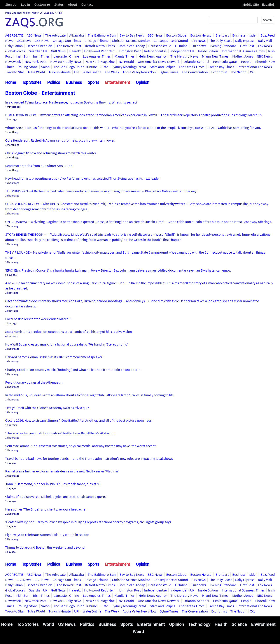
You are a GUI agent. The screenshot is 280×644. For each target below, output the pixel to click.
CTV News (199, 40)
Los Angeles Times (97, 56)
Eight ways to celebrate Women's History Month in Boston (47, 535)
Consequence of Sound (171, 40)
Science (239, 624)
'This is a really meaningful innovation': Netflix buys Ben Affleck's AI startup (60, 433)
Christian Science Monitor (131, 40)
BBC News (155, 35)
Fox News (265, 46)
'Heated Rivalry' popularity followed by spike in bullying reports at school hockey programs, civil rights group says (88, 522)
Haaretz (75, 51)
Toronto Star (15, 72)
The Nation (238, 72)
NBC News (264, 56)
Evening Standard (223, 46)
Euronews (199, 46)
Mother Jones (243, 56)
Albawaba (77, 35)
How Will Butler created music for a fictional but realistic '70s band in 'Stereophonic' (66, 344)
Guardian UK (38, 51)
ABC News (34, 35)
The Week (112, 72)
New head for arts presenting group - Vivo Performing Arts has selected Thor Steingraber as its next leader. (83, 178)
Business (74, 82)
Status (59, 4)
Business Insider (244, 35)
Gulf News (58, 51)
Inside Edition (208, 51)
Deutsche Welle (160, 46)
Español (268, 4)
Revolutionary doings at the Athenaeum (34, 382)
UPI (77, 72)
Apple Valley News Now (139, 72)
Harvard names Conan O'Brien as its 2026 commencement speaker (54, 357)
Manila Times (125, 56)
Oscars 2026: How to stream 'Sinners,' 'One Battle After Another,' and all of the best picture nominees (78, 420)
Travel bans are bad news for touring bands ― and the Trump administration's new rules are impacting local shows (89, 458)
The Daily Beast (220, 40)
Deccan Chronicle (40, 46)
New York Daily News (66, 61)
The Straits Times (192, 67)
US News (67, 624)
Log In (25, 4)
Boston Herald (201, 35)
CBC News (24, 40)
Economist (219, 72)
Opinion (143, 82)
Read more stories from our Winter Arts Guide (39, 166)
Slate (104, 67)
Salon (45, 67)
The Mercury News (184, 56)
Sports (93, 82)
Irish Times (41, 56)
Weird (138, 632)
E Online (181, 46)
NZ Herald (126, 61)
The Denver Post (69, 46)
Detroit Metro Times (100, 46)
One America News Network (159, 61)
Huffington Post (129, 51)
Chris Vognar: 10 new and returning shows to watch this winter (51, 153)
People (246, 61)
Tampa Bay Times (221, 67)
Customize (42, 4)
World (48, 624)
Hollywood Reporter (99, 51)
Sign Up (11, 4)
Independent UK (182, 51)
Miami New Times (215, 56)
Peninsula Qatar (225, 61)
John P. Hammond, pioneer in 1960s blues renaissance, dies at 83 (53, 484)
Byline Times (169, 72)
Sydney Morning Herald (129, 67)
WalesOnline (92, 72)
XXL (253, 72)
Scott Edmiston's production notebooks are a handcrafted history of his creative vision (69, 332)
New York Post (36, 61)
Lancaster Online (66, 56)
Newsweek (13, 61)
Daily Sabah (14, 46)
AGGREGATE (14, 35)
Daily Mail (265, 40)
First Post (247, 46)
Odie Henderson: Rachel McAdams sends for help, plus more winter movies (60, 140)
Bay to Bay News (132, 35)
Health (221, 624)
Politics (54, 82)
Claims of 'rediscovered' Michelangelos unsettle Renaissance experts (55, 497)
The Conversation (195, 72)
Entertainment (117, 82)
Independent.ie (155, 51)
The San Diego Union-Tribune (75, 67)
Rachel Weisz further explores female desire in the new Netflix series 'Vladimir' (62, 471)
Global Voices (15, 51)
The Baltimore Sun (102, 35)
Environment (263, 624)
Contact (87, 4)
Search (268, 20)
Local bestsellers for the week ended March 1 (38, 319)
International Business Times (243, 51)
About (73, 4)
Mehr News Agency (153, 56)
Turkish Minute (60, 72)
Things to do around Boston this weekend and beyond (45, 547)
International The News (255, 67)
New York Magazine (100, 61)
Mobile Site (251, 4)
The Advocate (55, 35)
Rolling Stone (28, 67)
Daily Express (245, 40)
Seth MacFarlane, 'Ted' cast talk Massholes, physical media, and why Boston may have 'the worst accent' (81, 446)
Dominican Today (131, 46)
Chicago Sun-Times (67, 40)
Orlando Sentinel (196, 61)
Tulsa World (36, 72)
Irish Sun (23, 56)
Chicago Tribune (96, 40)
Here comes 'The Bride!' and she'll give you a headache (45, 509)
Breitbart (222, 35)
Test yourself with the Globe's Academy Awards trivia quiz (47, 408)
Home (11, 82)
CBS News (42, 40)
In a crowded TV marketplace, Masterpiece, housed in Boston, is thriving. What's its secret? (71, 102)
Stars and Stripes (163, 67)
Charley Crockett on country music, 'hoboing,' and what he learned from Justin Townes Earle (73, 370)
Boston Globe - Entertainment (40, 93)
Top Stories (32, 82)
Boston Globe (176, 35)
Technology (199, 624)
